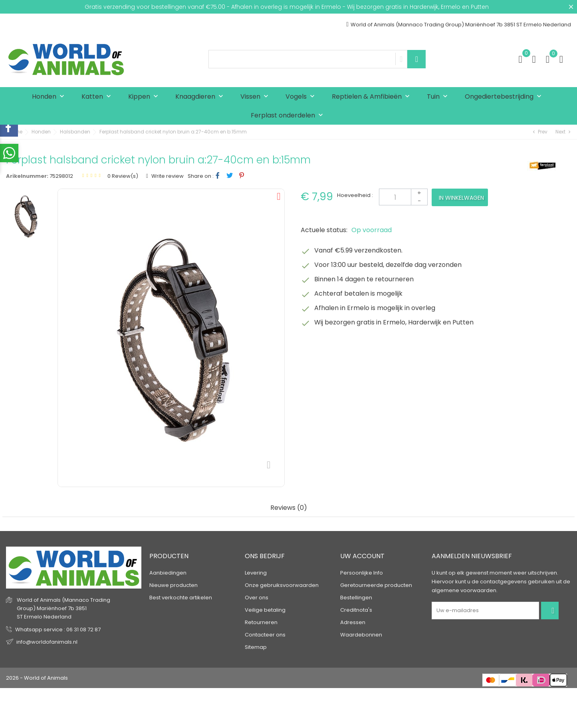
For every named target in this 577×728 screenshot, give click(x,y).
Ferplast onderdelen (289, 116)
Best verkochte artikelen (181, 598)
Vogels (302, 97)
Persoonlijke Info (362, 573)
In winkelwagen (461, 198)
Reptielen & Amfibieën (373, 97)
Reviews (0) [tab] (289, 508)
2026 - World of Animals (37, 678)
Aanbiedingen (168, 573)
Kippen (145, 97)
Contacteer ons (265, 635)
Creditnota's (356, 610)
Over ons (257, 598)
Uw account (362, 556)
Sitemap (256, 647)
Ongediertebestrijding (505, 97)
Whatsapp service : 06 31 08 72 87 (58, 630)
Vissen (256, 97)
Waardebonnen (361, 635)
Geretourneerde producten (376, 585)
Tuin (439, 97)
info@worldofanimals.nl (47, 642)
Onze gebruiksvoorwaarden (282, 585)
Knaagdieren (201, 97)
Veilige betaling (265, 610)
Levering (256, 573)
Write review (167, 176)
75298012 (61, 176)
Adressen (353, 622)
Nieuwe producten (173, 585)
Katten (98, 97)
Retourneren (261, 622)
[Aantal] (403, 197)
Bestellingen (356, 598)
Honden (50, 97)
